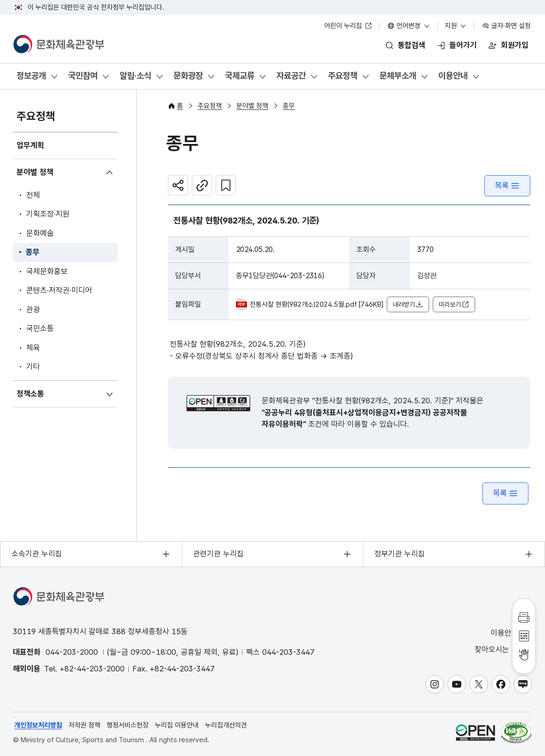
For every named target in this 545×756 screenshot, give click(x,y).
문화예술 (40, 233)
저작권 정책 (84, 725)
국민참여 (83, 76)
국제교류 (240, 76)
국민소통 (40, 328)
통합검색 (412, 45)
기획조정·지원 (48, 214)
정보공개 (31, 76)
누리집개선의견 (226, 725)
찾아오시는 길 (503, 650)
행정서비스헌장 (128, 725)
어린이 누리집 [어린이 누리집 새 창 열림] (348, 26)
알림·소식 (135, 76)
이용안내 (453, 76)
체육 (33, 348)
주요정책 (343, 76)
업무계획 (30, 145)
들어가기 (463, 45)
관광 (33, 309)
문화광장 (188, 76)
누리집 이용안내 (177, 725)
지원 (456, 26)
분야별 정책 (35, 172)
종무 (33, 252)
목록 (507, 186)
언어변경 (409, 26)
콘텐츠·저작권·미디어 (59, 290)
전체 (33, 195)
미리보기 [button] (454, 305)
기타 (33, 367)
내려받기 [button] (408, 305)
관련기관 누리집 (218, 554)
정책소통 (30, 394)
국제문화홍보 (47, 271)
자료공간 (291, 76)
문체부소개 (398, 76)
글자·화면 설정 (506, 26)
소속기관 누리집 (37, 554)
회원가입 (515, 45)
